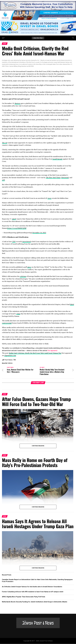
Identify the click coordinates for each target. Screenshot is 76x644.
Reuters (18, 103)
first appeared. (52, 351)
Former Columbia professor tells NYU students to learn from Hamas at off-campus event (33, 592)
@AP (14, 219)
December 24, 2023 (39, 233)
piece (29, 267)
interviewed (27, 241)
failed (72, 304)
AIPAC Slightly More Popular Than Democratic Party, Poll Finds (24, 597)
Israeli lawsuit (57, 159)
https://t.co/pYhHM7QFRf (17, 228)
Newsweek (65, 178)
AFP (3, 180)
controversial (7, 323)
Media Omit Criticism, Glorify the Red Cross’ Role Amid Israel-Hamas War (35, 353)
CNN (14, 241)
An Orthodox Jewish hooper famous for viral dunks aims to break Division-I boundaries (32, 587)
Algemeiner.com (10, 355)
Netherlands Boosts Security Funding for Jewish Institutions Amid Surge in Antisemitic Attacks (35, 602)
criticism (23, 276)
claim (18, 314)
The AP (5, 143)
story (49, 198)
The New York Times (53, 178)
